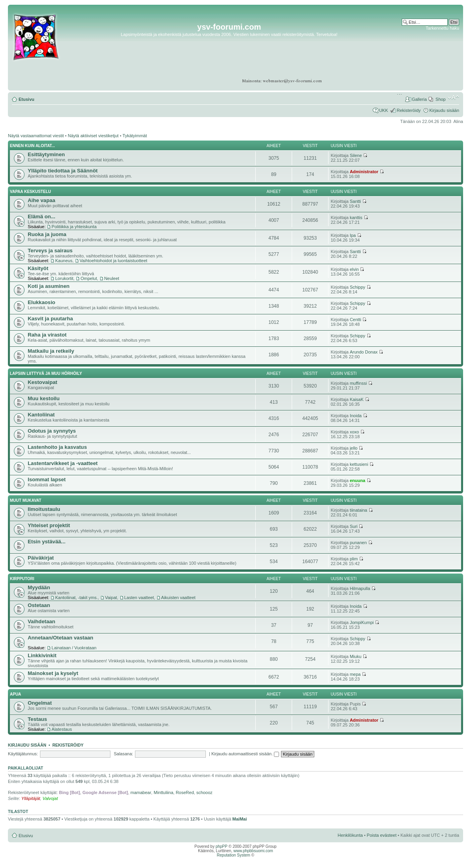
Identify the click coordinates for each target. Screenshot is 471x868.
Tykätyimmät (135, 136)
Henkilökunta (350, 835)
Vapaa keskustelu (30, 192)
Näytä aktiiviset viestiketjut (93, 136)
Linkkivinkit (42, 655)
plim (354, 559)
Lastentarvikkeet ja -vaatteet (63, 463)
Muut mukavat (26, 500)
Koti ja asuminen (49, 286)
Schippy (358, 287)
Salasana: (123, 754)
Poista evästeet (382, 835)
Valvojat (50, 798)
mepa (355, 674)
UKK (384, 110)
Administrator (364, 172)
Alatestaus (62, 729)
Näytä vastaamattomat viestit (36, 136)
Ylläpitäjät (31, 798)
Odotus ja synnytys (52, 431)
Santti (355, 201)
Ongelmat (40, 703)
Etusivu (27, 99)
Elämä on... (42, 217)
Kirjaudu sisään (444, 110)
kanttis (356, 217)
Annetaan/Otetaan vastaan (61, 638)
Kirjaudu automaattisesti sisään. (245, 754)
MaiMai (240, 819)
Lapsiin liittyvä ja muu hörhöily (46, 373)
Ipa (353, 235)
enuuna (358, 480)
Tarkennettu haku (443, 28)
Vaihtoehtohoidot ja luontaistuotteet (113, 261)
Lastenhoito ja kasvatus (57, 447)
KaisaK (357, 399)
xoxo (354, 432)
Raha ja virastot (47, 335)
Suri (354, 526)
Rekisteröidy (409, 110)
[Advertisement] (428, 55)
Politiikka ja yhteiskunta (74, 227)
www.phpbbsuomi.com (253, 851)
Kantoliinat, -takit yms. (76, 598)
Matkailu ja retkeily (51, 351)
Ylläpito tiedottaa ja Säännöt (63, 171)
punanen (358, 543)
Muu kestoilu (44, 398)
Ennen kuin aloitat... (32, 146)
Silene (356, 155)
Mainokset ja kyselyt (53, 673)
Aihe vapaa (42, 200)
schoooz (204, 792)
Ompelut (89, 278)
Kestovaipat (43, 382)
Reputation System (234, 855)
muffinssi (358, 383)
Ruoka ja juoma (47, 234)
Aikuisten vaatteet (178, 598)
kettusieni (359, 464)
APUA (15, 694)
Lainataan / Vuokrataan (74, 648)
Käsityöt (38, 268)
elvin (354, 269)
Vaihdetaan (42, 621)
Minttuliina (163, 792)
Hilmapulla (360, 588)
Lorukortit (64, 278)
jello (354, 448)
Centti (356, 320)
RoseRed (185, 792)
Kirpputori (22, 579)
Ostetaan (39, 605)
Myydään (39, 587)
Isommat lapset (47, 479)
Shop (441, 99)
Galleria (419, 99)
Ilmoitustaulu (44, 509)
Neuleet (112, 278)
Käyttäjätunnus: (23, 754)
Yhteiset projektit (49, 525)
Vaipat (111, 598)
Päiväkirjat (41, 558)
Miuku (356, 656)
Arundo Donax (364, 352)
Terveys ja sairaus (50, 251)
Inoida (356, 416)
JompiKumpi (362, 622)
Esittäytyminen (46, 154)
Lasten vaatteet (139, 598)
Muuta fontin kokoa (453, 98)
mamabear (141, 792)
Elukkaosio (42, 302)
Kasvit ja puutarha (50, 319)
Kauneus (64, 261)
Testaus (37, 719)
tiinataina (359, 510)
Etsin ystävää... (47, 542)
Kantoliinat (41, 415)
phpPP (222, 846)
